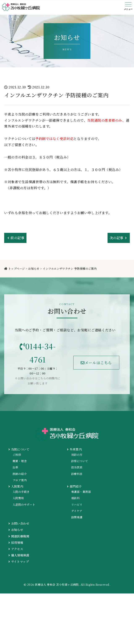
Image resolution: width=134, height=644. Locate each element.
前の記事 (17, 238)
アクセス (16, 549)
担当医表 (77, 467)
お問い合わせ (19, 523)
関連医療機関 (19, 536)
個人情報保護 (19, 555)
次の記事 (117, 238)
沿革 (15, 467)
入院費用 (18, 498)
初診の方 (77, 455)
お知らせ (16, 530)
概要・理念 (20, 461)
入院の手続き (21, 492)
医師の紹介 (20, 474)
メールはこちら (96, 363)
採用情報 (16, 543)
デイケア (77, 511)
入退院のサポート (24, 505)
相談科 (75, 498)
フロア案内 (20, 480)
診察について (80, 461)
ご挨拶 (17, 455)
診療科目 (77, 474)
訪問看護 (77, 517)
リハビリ (77, 505)
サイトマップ (19, 561)
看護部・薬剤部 (81, 492)
